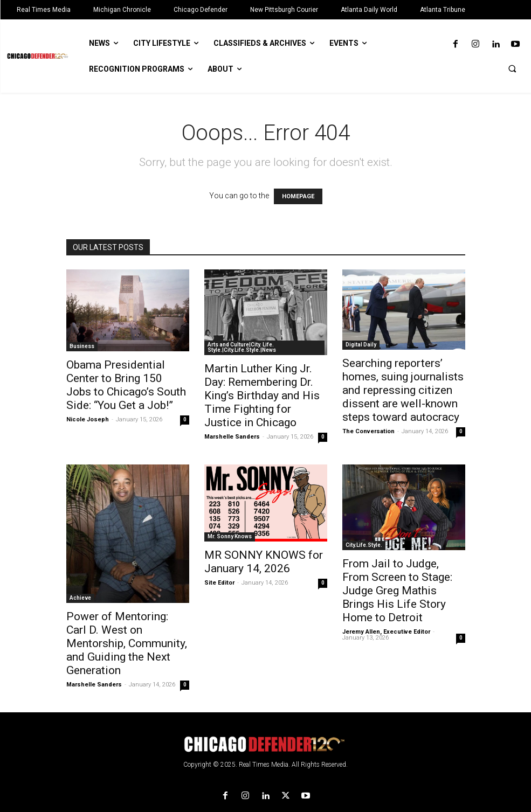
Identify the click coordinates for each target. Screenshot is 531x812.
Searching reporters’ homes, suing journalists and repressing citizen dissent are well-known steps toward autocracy (403, 390)
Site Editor (219, 583)
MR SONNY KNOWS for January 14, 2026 (264, 562)
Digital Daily (361, 345)
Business (82, 346)
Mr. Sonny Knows (230, 536)
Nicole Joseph (88, 419)
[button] (512, 68)
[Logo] (265, 744)
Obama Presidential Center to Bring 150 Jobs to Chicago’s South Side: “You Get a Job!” (126, 385)
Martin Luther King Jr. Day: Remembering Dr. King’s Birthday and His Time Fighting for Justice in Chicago (262, 395)
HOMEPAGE (298, 196)
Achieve (80, 598)
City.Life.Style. (364, 545)
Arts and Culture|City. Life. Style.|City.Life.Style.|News (242, 347)
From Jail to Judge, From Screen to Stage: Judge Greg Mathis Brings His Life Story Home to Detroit (397, 591)
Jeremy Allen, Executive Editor (386, 632)
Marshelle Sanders (232, 437)
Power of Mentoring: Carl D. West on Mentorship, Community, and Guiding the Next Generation (127, 643)
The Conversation (368, 431)
